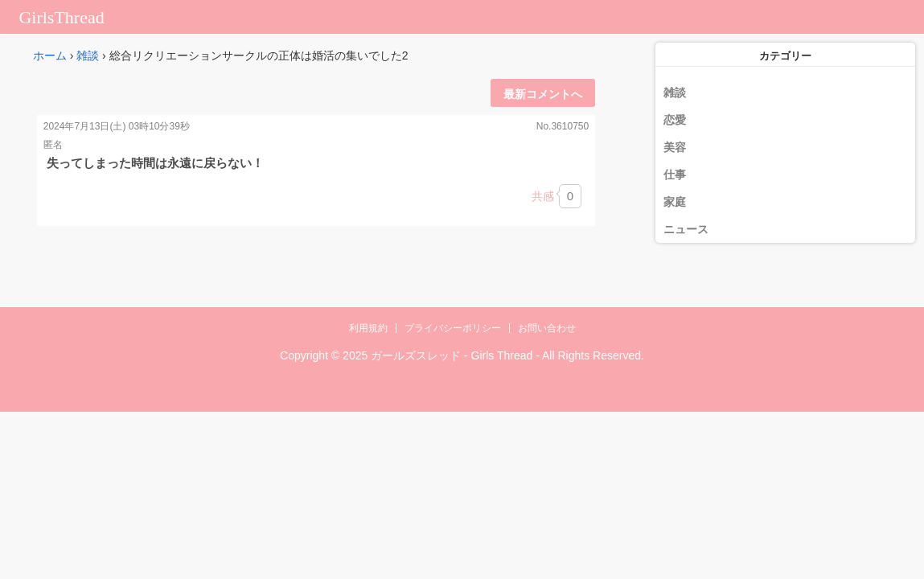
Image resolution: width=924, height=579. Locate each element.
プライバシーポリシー (453, 328)
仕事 (675, 175)
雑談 (88, 55)
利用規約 (368, 328)
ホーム (50, 55)
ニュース (686, 229)
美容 (675, 147)
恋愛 (675, 120)
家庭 (675, 202)
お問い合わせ (547, 328)
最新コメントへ (543, 94)
